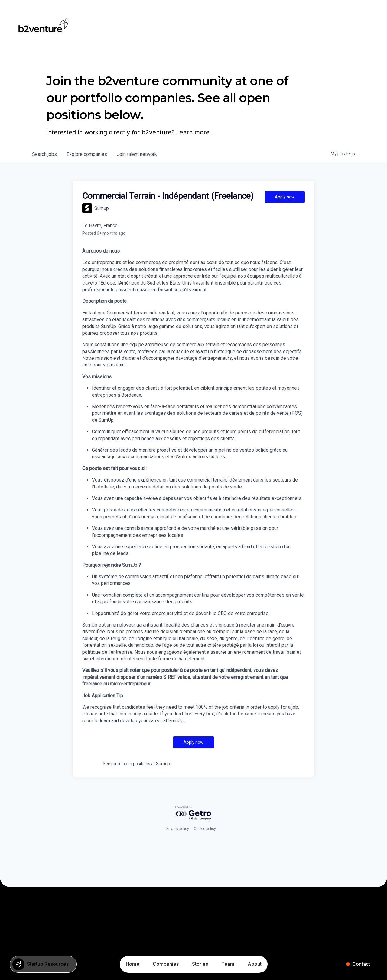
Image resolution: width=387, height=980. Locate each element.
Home (133, 964)
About (255, 964)
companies (87, 154)
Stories (200, 964)
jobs (44, 154)
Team (228, 964)
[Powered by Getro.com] (193, 813)
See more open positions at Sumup (136, 764)
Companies (166, 964)
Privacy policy (178, 829)
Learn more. (194, 132)
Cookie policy (205, 829)
